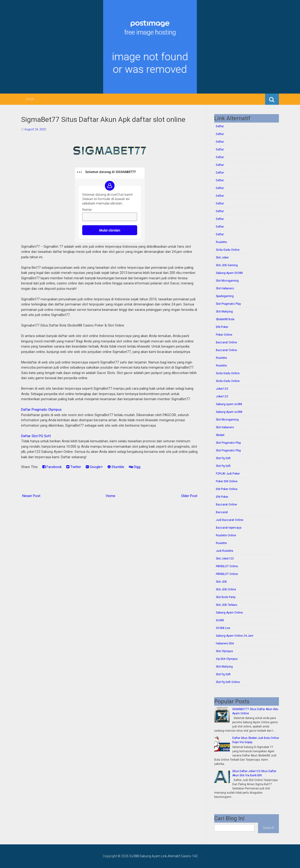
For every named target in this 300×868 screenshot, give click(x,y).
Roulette (221, 242)
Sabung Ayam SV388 (229, 273)
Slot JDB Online (226, 589)
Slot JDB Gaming (227, 265)
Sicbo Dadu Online (228, 250)
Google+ (94, 467)
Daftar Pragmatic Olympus (41, 410)
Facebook (52, 467)
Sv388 (220, 620)
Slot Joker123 (225, 559)
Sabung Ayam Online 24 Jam (235, 636)
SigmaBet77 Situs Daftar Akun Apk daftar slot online (103, 119)
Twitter (74, 467)
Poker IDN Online (227, 481)
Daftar (220, 126)
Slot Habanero (225, 288)
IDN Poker (222, 327)
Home (30, 99)
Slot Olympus (224, 651)
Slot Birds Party (226, 597)
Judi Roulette (225, 551)
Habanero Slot (225, 643)
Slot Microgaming (227, 281)
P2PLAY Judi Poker (228, 474)
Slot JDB (221, 582)
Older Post (189, 496)
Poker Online (224, 335)
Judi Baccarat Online (230, 520)
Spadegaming (225, 296)
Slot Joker (222, 258)
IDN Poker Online (227, 489)
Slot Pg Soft (223, 458)
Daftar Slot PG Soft (36, 436)
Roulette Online (226, 535)
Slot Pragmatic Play (228, 304)
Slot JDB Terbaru (227, 605)
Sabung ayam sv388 (229, 404)
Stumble (116, 467)
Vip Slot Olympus (227, 659)
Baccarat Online (226, 342)
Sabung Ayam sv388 (229, 412)
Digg (135, 467)
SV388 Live (223, 628)
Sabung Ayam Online (229, 613)
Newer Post (31, 496)
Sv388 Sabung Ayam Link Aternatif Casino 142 (163, 856)
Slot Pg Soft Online (228, 682)
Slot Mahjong (224, 312)
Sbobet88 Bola (225, 319)
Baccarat (222, 512)
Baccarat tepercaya (229, 528)
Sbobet (220, 435)
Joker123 (222, 389)
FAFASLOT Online (227, 566)
